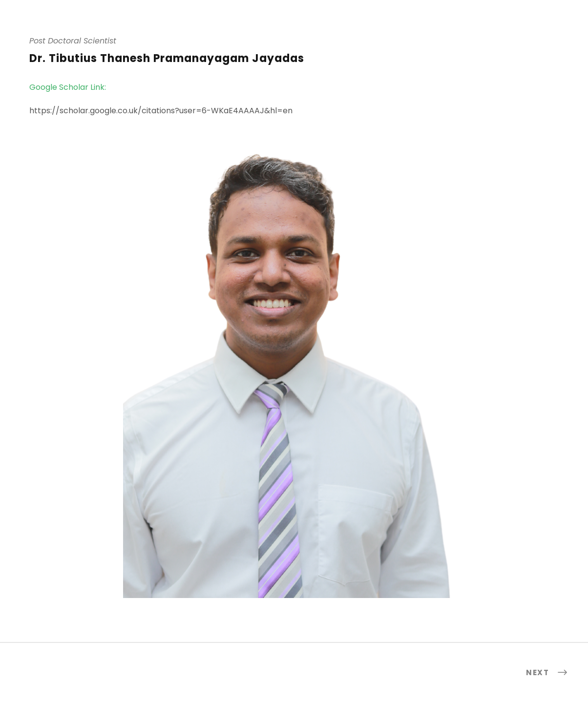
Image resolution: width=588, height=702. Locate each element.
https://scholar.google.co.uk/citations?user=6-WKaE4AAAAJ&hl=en (161, 111)
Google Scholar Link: (68, 87)
